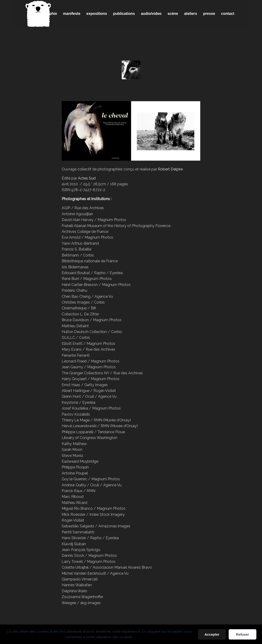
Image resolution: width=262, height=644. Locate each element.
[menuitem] (48, 14)
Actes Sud (87, 178)
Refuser (243, 634)
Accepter (212, 634)
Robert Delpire (170, 169)
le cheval (131, 87)
